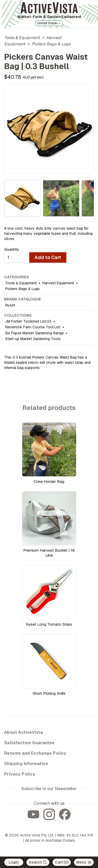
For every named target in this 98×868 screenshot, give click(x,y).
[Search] (38, 862)
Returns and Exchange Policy (35, 753)
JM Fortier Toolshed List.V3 (28, 321)
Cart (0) (62, 862)
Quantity (12, 249)
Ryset (10, 305)
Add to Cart (48, 257)
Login (14, 862)
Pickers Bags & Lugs (51, 44)
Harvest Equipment (58, 283)
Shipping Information (26, 764)
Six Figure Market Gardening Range (34, 333)
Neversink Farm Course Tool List (33, 327)
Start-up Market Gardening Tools (33, 339)
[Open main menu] (84, 862)
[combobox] (49, 23)
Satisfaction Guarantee (29, 743)
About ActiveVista (24, 732)
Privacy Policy (20, 774)
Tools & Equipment (22, 38)
